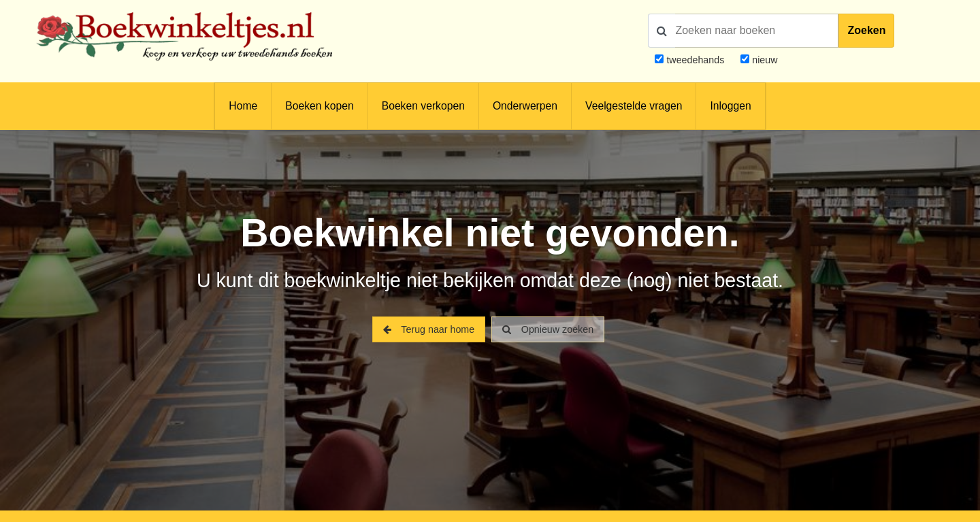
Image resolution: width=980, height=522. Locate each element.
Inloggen (730, 106)
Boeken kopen (319, 106)
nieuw (763, 60)
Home (243, 106)
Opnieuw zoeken (548, 329)
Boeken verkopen (423, 106)
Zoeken (866, 30)
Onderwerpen (525, 106)
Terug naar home (429, 329)
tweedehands (695, 60)
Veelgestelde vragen (634, 106)
